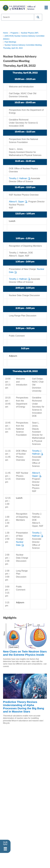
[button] (38, 17)
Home (6, 33)
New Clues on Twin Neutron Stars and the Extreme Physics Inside (25, 653)
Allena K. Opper (16, 202)
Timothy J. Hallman (18, 178)
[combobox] (18, 17)
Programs (14, 33)
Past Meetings (10, 42)
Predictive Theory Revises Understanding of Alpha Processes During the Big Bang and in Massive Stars (24, 707)
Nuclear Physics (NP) (30, 33)
